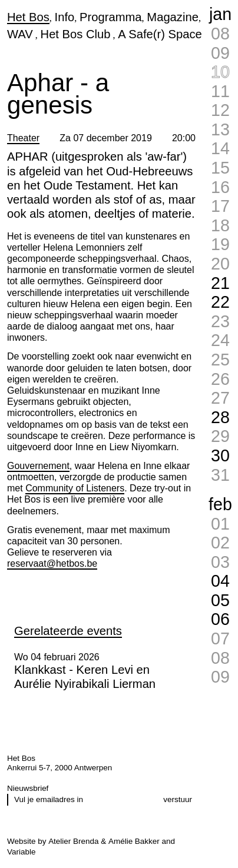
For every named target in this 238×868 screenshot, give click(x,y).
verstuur (178, 799)
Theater (23, 138)
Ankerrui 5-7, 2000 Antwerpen (59, 768)
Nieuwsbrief (28, 788)
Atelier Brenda (73, 841)
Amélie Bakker (134, 841)
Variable (21, 852)
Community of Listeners (75, 488)
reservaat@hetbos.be (52, 563)
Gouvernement (38, 466)
